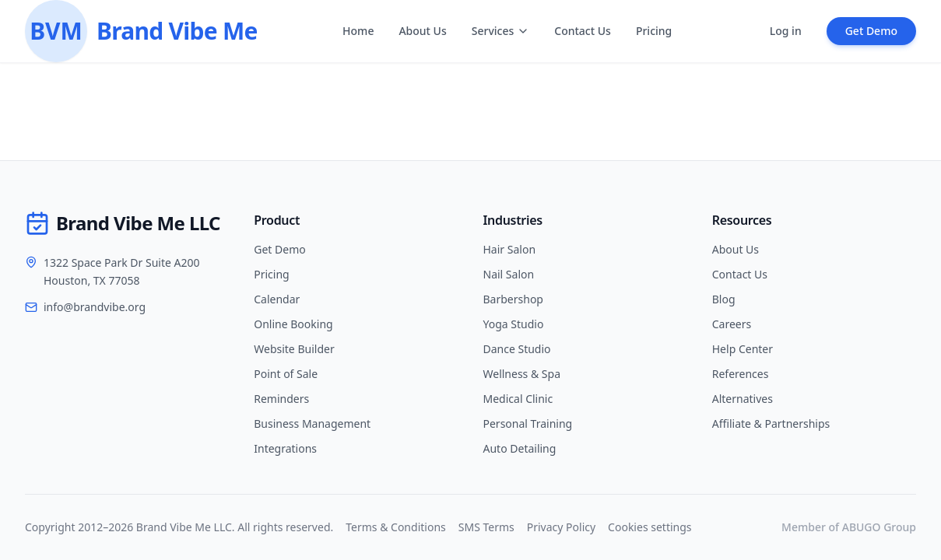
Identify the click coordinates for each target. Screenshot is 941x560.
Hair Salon (510, 249)
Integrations (285, 448)
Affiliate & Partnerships (771, 423)
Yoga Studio (514, 324)
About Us (422, 31)
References (741, 374)
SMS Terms (486, 527)
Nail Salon (509, 274)
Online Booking (293, 324)
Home (358, 31)
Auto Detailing (520, 448)
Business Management (312, 423)
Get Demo (871, 31)
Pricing (654, 31)
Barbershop (513, 299)
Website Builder (294, 349)
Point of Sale (286, 374)
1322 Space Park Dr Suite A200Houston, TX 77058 (121, 271)
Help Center (743, 349)
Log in (786, 31)
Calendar (277, 299)
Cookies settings (650, 527)
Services (501, 31)
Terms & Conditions (396, 527)
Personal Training (528, 423)
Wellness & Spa (522, 374)
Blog (724, 299)
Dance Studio (517, 349)
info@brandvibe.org (95, 307)
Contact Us (583, 31)
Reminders (281, 399)
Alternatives (743, 399)
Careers (732, 324)
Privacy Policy (561, 527)
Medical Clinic (518, 399)
